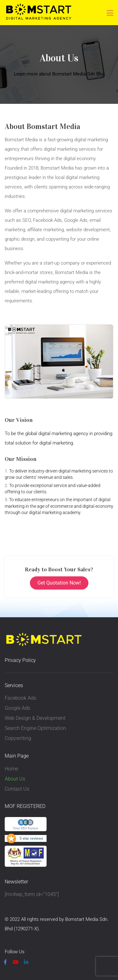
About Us (15, 779)
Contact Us (17, 789)
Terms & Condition (62, 939)
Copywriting (18, 738)
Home (11, 769)
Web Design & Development (35, 718)
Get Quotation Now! (59, 583)
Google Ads (17, 708)
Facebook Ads (20, 698)
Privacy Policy (20, 660)
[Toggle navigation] (110, 13)
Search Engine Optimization (35, 728)
